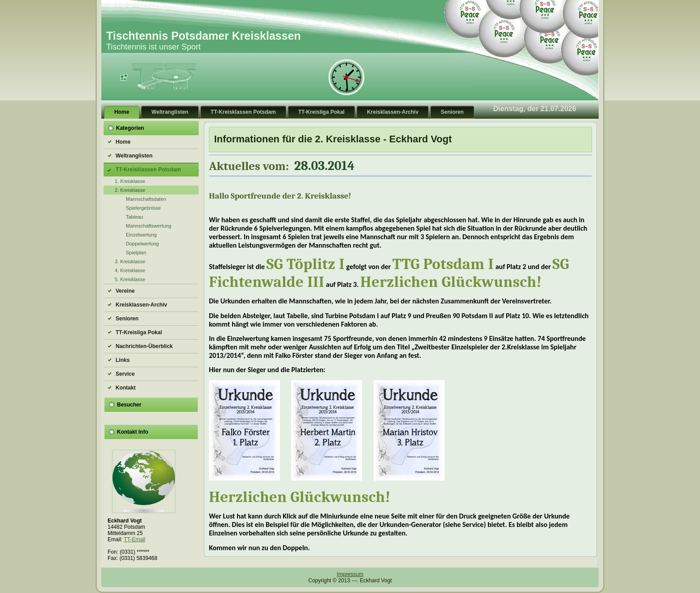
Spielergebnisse (143, 208)
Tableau (135, 217)
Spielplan (136, 253)
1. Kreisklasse (130, 181)
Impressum (350, 574)
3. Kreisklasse (130, 261)
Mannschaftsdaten (146, 199)
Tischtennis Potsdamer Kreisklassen (204, 36)
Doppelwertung (142, 244)
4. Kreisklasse (130, 270)
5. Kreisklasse (130, 279)
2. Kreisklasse (130, 190)
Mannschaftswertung (149, 226)
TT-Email (134, 539)
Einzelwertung (141, 235)
